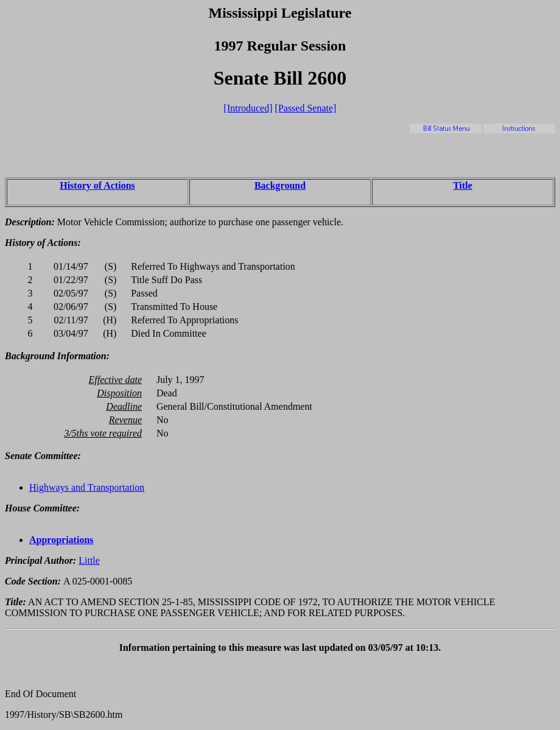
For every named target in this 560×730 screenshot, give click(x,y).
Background (280, 185)
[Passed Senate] (306, 108)
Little (89, 560)
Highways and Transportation (87, 487)
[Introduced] (248, 108)
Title (463, 185)
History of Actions (97, 185)
